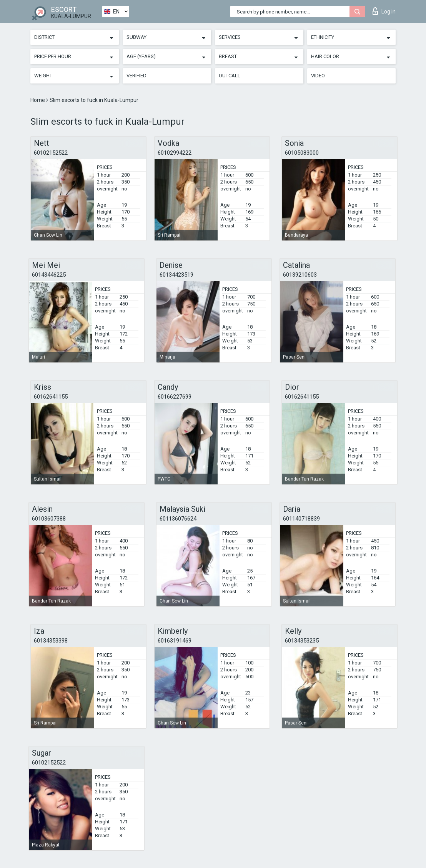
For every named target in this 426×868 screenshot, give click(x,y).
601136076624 (178, 519)
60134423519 (176, 275)
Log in (384, 11)
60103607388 (49, 519)
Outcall (230, 76)
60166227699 (175, 397)
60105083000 (302, 153)
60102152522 (51, 153)
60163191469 (175, 641)
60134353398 (51, 641)
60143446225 (49, 275)
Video (318, 76)
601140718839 (301, 519)
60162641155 (51, 397)
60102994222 (175, 153)
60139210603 (300, 275)
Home (38, 100)
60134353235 (302, 641)
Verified (136, 76)
